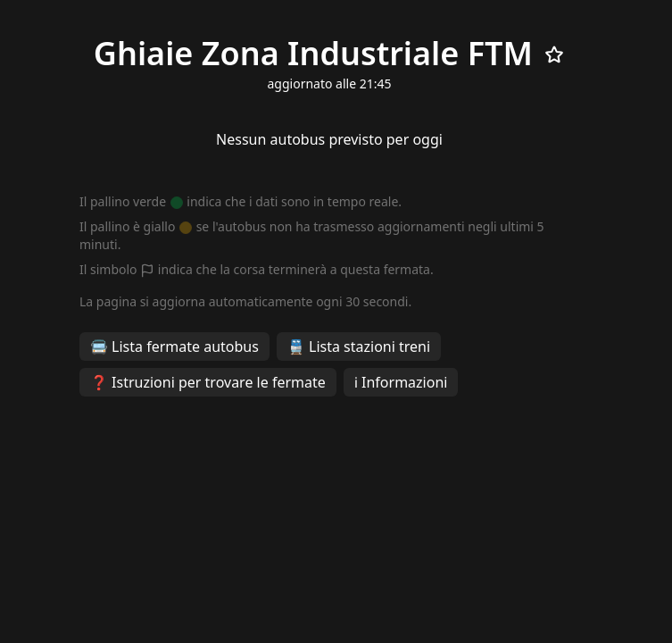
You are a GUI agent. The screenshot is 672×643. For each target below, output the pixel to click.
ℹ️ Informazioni (401, 382)
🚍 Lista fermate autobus (174, 347)
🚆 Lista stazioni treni (359, 347)
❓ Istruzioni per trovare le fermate (208, 382)
